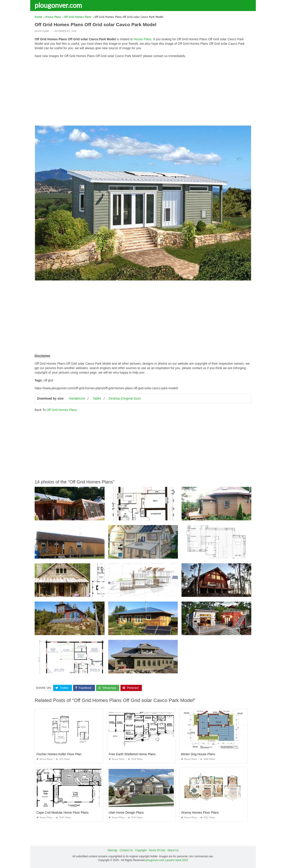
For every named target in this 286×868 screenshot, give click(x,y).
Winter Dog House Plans (198, 754)
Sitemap (112, 850)
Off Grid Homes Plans (62, 410)
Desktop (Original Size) (125, 398)
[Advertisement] (143, 93)
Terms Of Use (157, 850)
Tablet (97, 398)
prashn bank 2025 (177, 860)
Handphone (77, 398)
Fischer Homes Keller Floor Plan (59, 754)
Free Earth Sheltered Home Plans (132, 754)
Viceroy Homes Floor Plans (200, 813)
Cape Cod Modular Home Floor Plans (62, 813)
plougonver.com (58, 5)
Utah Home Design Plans (126, 813)
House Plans (42, 31)
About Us (173, 850)
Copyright (141, 850)
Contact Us (126, 850)
